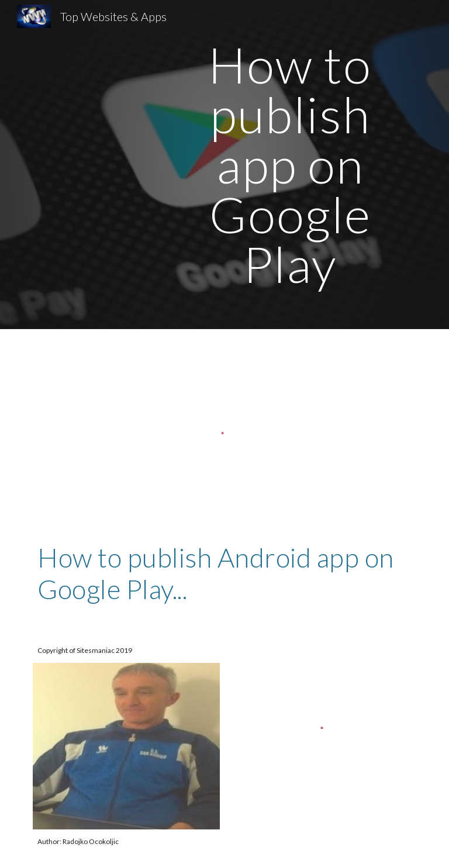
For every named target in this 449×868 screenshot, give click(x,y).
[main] (290, 165)
